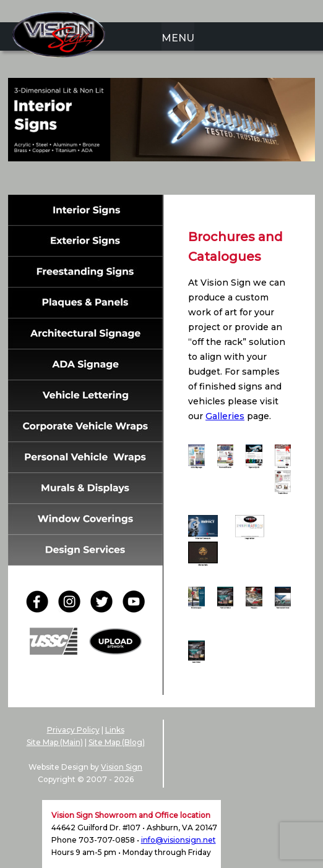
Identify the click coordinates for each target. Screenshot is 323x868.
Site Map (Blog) (117, 742)
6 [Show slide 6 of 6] (202, 181)
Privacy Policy (73, 730)
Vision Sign (122, 767)
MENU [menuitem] (178, 38)
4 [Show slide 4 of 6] (170, 181)
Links (115, 730)
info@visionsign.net (179, 840)
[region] (161, 139)
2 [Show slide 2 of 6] (137, 181)
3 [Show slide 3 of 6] (153, 181)
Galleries (225, 416)
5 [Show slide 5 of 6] (186, 181)
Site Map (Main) (55, 742)
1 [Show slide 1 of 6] (121, 181)
